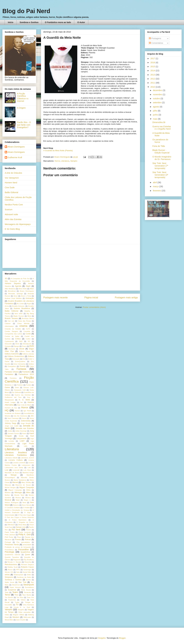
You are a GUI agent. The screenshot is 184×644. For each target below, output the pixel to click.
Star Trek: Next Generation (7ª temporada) (160, 166)
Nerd (24, 502)
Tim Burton (9, 597)
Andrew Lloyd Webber (13, 298)
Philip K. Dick (25, 534)
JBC (32, 416)
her (22, 402)
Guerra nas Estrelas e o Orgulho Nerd (162, 128)
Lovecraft (16, 470)
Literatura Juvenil (27, 458)
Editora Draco (25, 351)
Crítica (18, 339)
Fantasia (21, 369)
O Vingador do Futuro (25, 522)
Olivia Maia (22, 525)
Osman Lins (21, 527)
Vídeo (7, 615)
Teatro (15, 592)
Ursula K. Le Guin (22, 607)
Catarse (8, 323)
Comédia (27, 331)
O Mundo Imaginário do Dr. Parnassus (162, 158)
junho (156, 115)
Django (16, 346)
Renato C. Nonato (14, 562)
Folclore (20, 385)
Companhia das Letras (13, 334)
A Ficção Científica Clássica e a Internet (23, 97)
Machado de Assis (12, 473)
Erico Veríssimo (20, 364)
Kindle (21, 436)
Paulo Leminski (25, 532)
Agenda (18, 286)
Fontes (29, 385)
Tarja (7, 592)
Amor (16, 296)
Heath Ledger (10, 402)
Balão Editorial (11, 192)
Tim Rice (20, 597)
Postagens (155, 38)
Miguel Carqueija (27, 487)
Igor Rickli (27, 411)
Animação (30, 298)
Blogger (122, 638)
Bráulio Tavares (11, 318)
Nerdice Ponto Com (14, 205)
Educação (16, 359)
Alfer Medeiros (10, 289)
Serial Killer (27, 572)
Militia (28, 490)
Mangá (14, 475)
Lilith (26, 446)
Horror (57, 161)
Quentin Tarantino (12, 557)
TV (17, 605)
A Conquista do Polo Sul (20, 279)
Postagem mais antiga (126, 298)
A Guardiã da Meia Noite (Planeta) (58, 151)
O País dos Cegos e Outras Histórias (19, 517)
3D (6, 279)
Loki (29, 468)
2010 (153, 87)
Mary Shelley (26, 482)
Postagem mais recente (55, 298)
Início (11, 22)
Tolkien (23, 600)
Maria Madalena (20, 480)
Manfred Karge (28, 473)
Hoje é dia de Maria (24, 405)
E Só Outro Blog (12, 229)
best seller (19, 314)
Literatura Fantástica (16, 455)
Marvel (15, 482)
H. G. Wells (24, 400)
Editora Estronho (12, 354)
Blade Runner (19, 316)
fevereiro (157, 191)
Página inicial (91, 298)
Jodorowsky (26, 421)
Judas (10, 431)
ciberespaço (9, 326)
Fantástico (9, 374)
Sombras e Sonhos (29, 22)
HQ (7, 410)
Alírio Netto (23, 289)
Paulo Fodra (10, 532)
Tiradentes (12, 600)
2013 (153, 75)
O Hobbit (26, 508)
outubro (157, 99)
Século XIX (9, 572)
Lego (32, 439)
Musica (18, 498)
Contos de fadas (12, 336)
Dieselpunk (27, 344)
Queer (28, 555)
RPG (18, 570)
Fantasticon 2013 (26, 374)
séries (7, 575)
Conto (28, 334)
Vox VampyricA (12, 178)
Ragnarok (17, 560)
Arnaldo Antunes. (18, 306)
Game (7, 387)
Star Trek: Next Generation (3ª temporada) (160, 175)
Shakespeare (19, 575)
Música (28, 498)
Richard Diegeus (28, 565)
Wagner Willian (18, 615)
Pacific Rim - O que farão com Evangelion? (24, 125)
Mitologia (18, 493)
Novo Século (27, 505)
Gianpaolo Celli (20, 390)
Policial (28, 540)
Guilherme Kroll (15, 157)
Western (16, 617)
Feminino (13, 378)
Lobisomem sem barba (14, 468)
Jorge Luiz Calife (12, 426)
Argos (29, 304)
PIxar (19, 537)
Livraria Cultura (15, 460)
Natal (18, 500)
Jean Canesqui (13, 418)
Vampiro (74, 161)
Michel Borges (10, 487)
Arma (7, 306)
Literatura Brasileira (16, 452)
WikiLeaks (27, 617)
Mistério (8, 493)
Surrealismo (29, 587)
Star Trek (22, 582)
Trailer (17, 602)
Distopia (8, 346)
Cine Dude (10, 187)
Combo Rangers (11, 331)
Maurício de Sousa (23, 485)
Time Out (30, 597)
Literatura (65, 161)
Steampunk (29, 585)
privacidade (27, 545)
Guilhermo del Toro (13, 397)
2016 (153, 62)
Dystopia (12, 349)
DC (29, 341)
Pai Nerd (16, 530)
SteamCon (16, 585)
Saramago (27, 570)
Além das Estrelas (13, 219)
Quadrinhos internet (12, 555)
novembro (158, 94)
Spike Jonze (9, 582)
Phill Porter (9, 537)
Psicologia (9, 552)
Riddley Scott (13, 567)
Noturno (16, 505)
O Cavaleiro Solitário (12, 508)
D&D (21, 341)
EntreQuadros (20, 361)
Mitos (28, 493)
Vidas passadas (24, 612)
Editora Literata (28, 354)
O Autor (81, 22)
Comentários (156, 43)
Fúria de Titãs (159, 146)
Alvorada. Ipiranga (16, 294)
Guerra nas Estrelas (23, 395)
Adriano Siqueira (13, 283)
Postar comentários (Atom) (94, 307)
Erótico (31, 364)
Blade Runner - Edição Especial (161, 151)
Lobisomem (26, 465)
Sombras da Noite (24, 577)
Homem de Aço (11, 408)
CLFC (28, 329)
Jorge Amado (26, 423)
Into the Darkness (20, 416)
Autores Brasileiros (22, 308)
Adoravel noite (11, 214)
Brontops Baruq (28, 318)
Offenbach (11, 525)
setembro (157, 103)
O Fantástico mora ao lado (58, 22)
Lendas (11, 441)
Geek (17, 387)
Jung (32, 431)
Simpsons (9, 577)
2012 (153, 79)
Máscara (8, 485)
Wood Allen (9, 620)
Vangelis (21, 610)
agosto (156, 107)
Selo (18, 572)
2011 (153, 83)
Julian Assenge (21, 431)
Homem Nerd (11, 183)
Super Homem (15, 587)
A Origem (21, 108)
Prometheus (9, 550)
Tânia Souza (26, 590)
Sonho (28, 580)
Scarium (9, 210)
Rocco (10, 570)
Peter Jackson (10, 535)
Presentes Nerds (12, 545)
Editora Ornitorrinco (16, 356)
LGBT (22, 441)
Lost (7, 470)
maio (155, 119)
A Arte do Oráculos (13, 173)
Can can (11, 321)
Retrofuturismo (11, 565)
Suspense (12, 590)
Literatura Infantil (11, 458)
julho (155, 111)
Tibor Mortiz (27, 595)
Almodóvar (12, 291)
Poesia (18, 540)
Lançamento (21, 439)
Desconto (8, 344)
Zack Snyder (21, 620)
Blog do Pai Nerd (26, 11)
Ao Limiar (20, 304)
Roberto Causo (27, 567)
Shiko (29, 575)
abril (155, 182)
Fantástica (27, 372)
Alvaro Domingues (16, 147)
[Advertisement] (91, 267)
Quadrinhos (25, 552)
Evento (23, 366)
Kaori (24, 433)
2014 (153, 71)
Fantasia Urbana (12, 372)
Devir (17, 344)
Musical (8, 500)
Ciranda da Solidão (13, 329)
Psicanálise (24, 550)
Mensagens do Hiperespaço (18, 224)
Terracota (27, 592)
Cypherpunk (9, 341)
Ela (24, 359)
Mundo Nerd (19, 495)
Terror (7, 595)
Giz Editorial (16, 392)
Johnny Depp (11, 423)
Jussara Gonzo (13, 433)
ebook (22, 349)
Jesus (24, 418)
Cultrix (28, 339)
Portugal (8, 542)
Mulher (7, 495)
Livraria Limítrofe (19, 463)
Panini (29, 530)
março (156, 186)
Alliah (32, 289)
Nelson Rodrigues (12, 502)
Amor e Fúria (26, 296)
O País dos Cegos (24, 515)
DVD (32, 346)
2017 (153, 58)
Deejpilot (102, 638)
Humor (17, 411)
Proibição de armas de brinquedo (18, 547)
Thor (16, 595)
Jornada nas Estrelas (25, 428)
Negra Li (27, 500)
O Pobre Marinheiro (18, 520)
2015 (153, 67)
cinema (23, 326)
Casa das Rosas (24, 321)
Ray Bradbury (29, 560)
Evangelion (12, 366)
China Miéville (23, 323)
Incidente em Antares (13, 413)
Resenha (28, 562)
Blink (29, 316)
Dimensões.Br (159, 122)
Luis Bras (27, 470)
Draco (24, 346)
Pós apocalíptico (23, 542)
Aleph (28, 286)
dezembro (158, 90)
